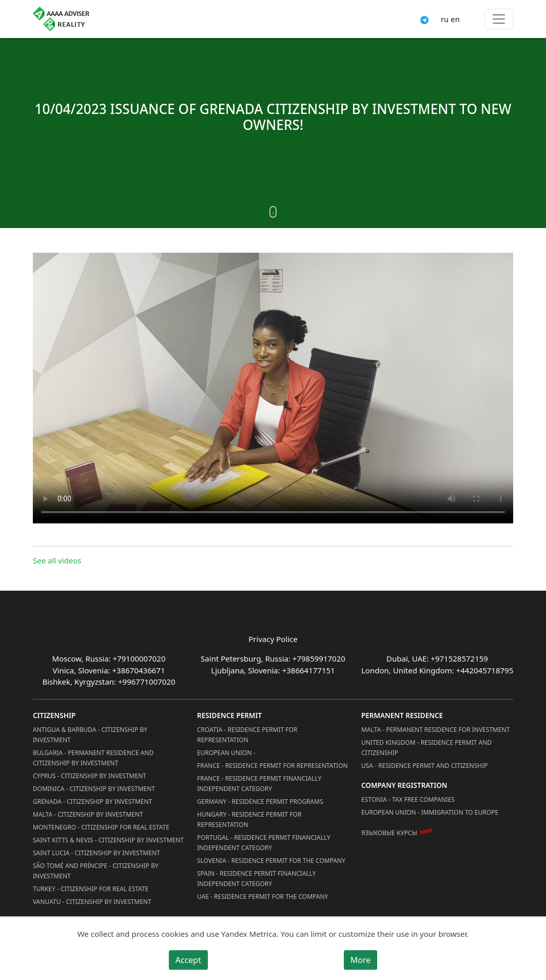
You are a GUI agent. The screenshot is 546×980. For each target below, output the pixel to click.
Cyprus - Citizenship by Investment (90, 776)
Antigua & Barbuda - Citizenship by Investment (90, 735)
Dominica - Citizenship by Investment (94, 789)
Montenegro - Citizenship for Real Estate (101, 827)
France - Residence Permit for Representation (272, 766)
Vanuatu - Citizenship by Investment (92, 902)
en (455, 19)
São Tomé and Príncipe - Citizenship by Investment (96, 871)
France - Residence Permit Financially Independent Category (259, 784)
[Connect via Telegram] (424, 19)
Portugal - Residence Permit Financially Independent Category (264, 843)
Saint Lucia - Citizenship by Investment (96, 853)
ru (445, 19)
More (361, 960)
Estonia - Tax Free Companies (408, 799)
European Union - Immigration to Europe (430, 812)
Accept (188, 960)
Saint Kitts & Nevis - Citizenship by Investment (108, 840)
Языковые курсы (389, 833)
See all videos (57, 560)
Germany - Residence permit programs (260, 802)
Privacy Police (273, 639)
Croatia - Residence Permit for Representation (247, 735)
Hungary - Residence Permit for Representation (249, 819)
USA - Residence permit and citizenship (425, 766)
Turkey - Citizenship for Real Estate (91, 889)
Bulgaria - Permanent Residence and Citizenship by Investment (93, 758)
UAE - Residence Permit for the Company (262, 897)
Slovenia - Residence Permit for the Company (271, 861)
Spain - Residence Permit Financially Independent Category (257, 879)
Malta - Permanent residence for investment (435, 730)
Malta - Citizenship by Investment (88, 814)
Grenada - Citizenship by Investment (92, 802)
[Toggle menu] (499, 19)
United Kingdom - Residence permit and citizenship (426, 748)
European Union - (226, 753)
